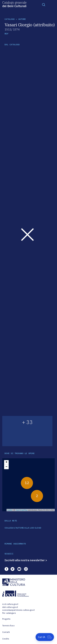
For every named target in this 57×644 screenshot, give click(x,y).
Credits (6, 639)
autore (22, 19)
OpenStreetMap (22, 510)
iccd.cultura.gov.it (10, 604)
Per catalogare (9, 613)
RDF (6, 34)
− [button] (6, 467)
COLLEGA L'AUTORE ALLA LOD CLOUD (23, 528)
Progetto (6, 619)
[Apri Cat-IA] (45, 637)
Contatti (6, 632)
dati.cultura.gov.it (10, 607)
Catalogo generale (14, 4)
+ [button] (6, 462)
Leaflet (10, 510)
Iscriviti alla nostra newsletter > (26, 560)
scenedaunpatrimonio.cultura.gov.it (18, 610)
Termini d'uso (8, 626)
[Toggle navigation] (44, 5)
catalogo (10, 19)
